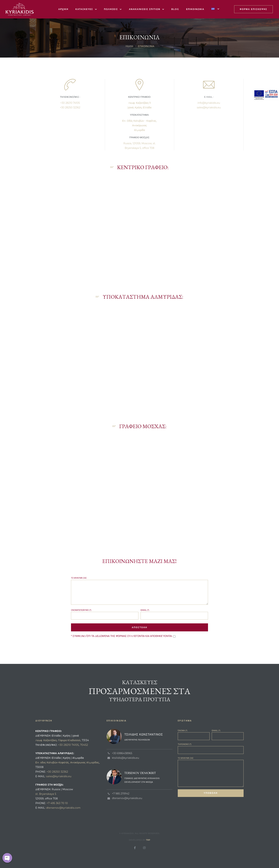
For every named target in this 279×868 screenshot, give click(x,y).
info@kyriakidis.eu (209, 103)
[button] (253, 9)
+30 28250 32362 (70, 107)
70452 (84, 745)
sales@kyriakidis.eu (209, 107)
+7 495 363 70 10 (57, 803)
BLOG (175, 9)
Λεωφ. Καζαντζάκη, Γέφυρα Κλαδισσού (58, 740)
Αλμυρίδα (139, 130)
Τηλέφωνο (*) (211, 748)
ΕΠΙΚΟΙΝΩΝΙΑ (195, 9)
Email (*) (174, 614)
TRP (148, 840)
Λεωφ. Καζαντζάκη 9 (139, 103)
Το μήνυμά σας (139, 591)
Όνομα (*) (194, 735)
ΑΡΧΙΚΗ (63, 9)
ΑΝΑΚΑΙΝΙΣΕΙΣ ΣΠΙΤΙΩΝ (146, 9)
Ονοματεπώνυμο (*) (105, 614)
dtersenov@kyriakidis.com (63, 808)
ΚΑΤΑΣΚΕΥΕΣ (86, 9)
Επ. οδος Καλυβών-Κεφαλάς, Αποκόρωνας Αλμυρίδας (67, 762)
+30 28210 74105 (70, 103)
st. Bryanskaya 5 (46, 794)
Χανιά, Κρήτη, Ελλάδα (139, 107)
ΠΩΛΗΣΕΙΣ (113, 9)
